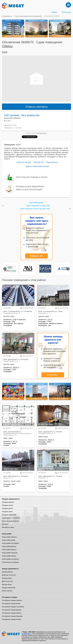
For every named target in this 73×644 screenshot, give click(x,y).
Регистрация (66, 12)
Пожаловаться (52, 162)
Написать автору (24, 162)
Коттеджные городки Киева (11, 603)
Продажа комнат (8, 505)
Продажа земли (7, 512)
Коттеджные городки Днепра (12, 610)
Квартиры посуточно (9, 575)
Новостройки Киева (9, 540)
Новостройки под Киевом (10, 543)
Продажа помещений (9, 515)
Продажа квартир (8, 502)
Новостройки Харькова (10, 553)
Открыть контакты (37, 107)
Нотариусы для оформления (30, 186)
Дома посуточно (7, 581)
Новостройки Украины (9, 537)
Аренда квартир (7, 572)
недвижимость (42, 133)
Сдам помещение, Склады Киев (38, 206)
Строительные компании (10, 562)
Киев (5, 52)
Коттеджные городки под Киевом (13, 607)
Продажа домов (7, 508)
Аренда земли (7, 584)
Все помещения (36, 203)
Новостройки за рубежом (10, 559)
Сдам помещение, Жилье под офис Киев (35, 209)
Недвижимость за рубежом (11, 518)
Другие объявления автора (37, 166)
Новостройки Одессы (9, 550)
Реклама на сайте (8, 527)
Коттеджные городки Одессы (12, 613)
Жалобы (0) (38, 162)
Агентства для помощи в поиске (32, 177)
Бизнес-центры (7, 591)
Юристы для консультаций (29, 189)
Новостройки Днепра (9, 546)
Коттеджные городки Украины (12, 600)
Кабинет (54, 12)
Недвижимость (7, 16)
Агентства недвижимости (10, 521)
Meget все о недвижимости (11, 634)
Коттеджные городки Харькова (12, 616)
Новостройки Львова (9, 556)
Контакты (5, 524)
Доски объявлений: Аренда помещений (28, 16)
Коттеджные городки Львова (11, 619)
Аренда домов (7, 578)
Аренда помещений (9, 588)
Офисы (7, 46)
